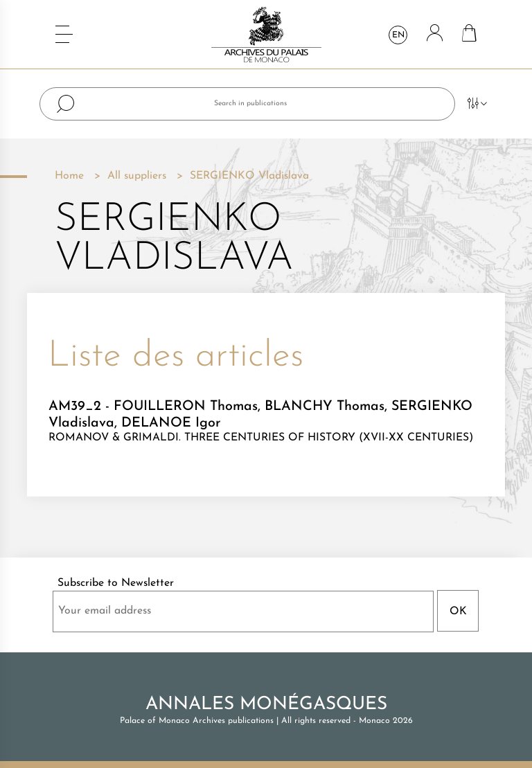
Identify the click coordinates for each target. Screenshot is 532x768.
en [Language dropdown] (398, 35)
